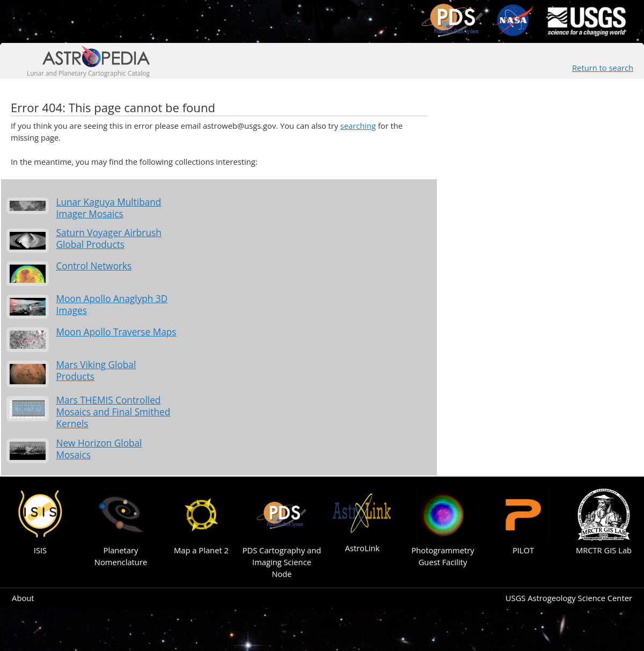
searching (358, 126)
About (23, 598)
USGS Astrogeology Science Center (569, 598)
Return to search (603, 68)
